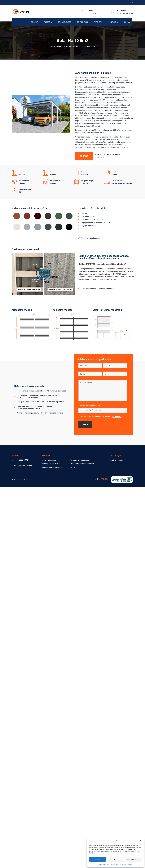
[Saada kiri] (112, 11)
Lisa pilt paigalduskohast (90, 406)
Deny (115, 859)
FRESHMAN (105, 479)
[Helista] (84, 11)
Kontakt (113, 22)
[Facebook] (132, 2)
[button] (141, 841)
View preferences (133, 859)
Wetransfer (117, 417)
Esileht (32, 22)
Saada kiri (122, 11)
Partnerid (97, 22)
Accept (97, 859)
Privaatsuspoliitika (115, 864)
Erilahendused (63, 22)
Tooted (46, 22)
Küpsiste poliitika (104, 864)
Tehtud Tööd (81, 22)
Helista (92, 11)
